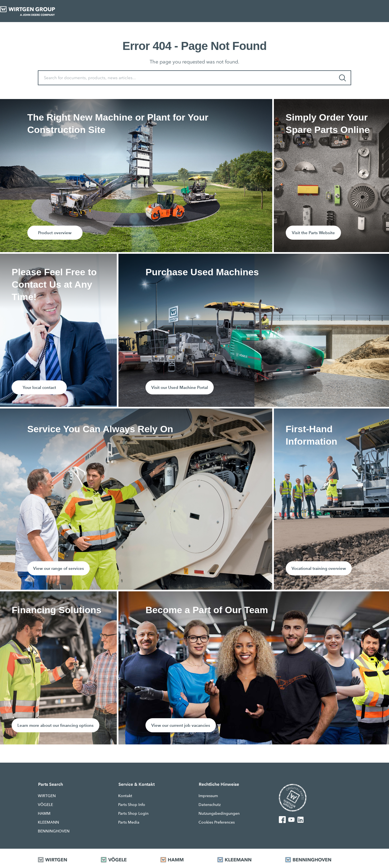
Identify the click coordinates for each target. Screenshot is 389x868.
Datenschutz (210, 805)
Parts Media (129, 822)
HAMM (44, 813)
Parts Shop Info (132, 805)
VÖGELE (45, 805)
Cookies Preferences (217, 822)
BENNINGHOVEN (54, 831)
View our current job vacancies (181, 725)
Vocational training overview (319, 568)
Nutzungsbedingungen (219, 813)
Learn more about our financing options (55, 725)
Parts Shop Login (133, 813)
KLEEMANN (48, 822)
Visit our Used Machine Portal (180, 387)
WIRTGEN (47, 796)
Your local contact (39, 387)
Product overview (55, 233)
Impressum (208, 796)
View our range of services (59, 568)
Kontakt (125, 796)
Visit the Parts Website (313, 233)
